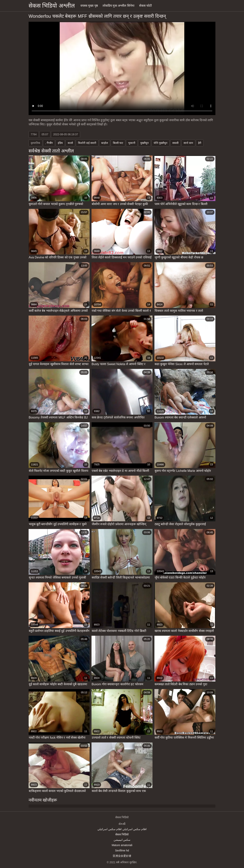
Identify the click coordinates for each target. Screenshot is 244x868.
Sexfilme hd (122, 850)
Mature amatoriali (122, 845)
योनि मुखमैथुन (161, 143)
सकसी (175, 143)
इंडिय (60, 143)
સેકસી (122, 824)
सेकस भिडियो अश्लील (52, 6)
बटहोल (105, 143)
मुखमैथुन (144, 143)
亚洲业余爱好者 (122, 856)
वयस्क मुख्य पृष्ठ (89, 6)
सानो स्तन (188, 143)
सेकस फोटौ (145, 6)
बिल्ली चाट (118, 143)
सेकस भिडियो (122, 834)
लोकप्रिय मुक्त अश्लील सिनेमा (118, 6)
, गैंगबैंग (49, 143)
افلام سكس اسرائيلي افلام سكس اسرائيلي (122, 829)
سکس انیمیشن (122, 840)
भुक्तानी (132, 143)
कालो (70, 143)
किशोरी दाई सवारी (87, 143)
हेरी (200, 143)
